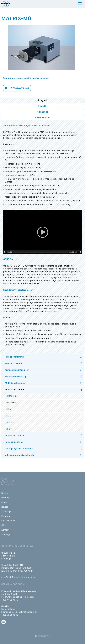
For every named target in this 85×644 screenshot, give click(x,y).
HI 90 (9, 429)
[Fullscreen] (80, 252)
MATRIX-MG (12, 403)
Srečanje (6, 534)
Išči (3, 525)
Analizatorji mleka (14, 435)
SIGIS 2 (10, 422)
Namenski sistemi (14, 442)
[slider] (41, 252)
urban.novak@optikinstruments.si (18, 597)
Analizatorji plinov (15, 390)
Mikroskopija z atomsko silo (20, 455)
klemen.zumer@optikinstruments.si (19, 612)
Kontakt (5, 530)
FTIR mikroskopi (13, 363)
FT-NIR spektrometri (16, 383)
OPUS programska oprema (19, 449)
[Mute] (76, 252)
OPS (9, 409)
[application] (42, 232)
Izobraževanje (8, 521)
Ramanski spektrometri (17, 370)
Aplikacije (43, 112)
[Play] (5, 252)
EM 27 (9, 416)
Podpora (6, 516)
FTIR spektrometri (14, 357)
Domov (5, 493)
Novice (5, 507)
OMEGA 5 (11, 396)
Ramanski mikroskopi (16, 376)
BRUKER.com (43, 118)
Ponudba (6, 498)
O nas (4, 502)
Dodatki (42, 106)
